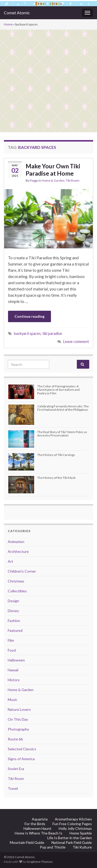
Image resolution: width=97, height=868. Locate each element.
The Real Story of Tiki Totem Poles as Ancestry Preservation (62, 434)
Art (10, 561)
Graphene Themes (40, 862)
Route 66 (15, 739)
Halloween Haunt (38, 828)
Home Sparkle (81, 833)
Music (13, 700)
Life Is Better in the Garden (70, 838)
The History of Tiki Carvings (56, 455)
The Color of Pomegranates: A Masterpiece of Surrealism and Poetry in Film (58, 390)
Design (13, 601)
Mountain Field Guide (27, 842)
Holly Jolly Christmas (75, 828)
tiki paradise (52, 333)
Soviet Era (16, 769)
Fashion (14, 621)
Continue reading (29, 316)
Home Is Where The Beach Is (39, 833)
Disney (13, 611)
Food (12, 650)
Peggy (34, 180)
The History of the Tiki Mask (56, 478)
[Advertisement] (48, 81)
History (14, 680)
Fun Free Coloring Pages (72, 824)
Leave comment (76, 342)
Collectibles (17, 591)
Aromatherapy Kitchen (73, 819)
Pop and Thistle (53, 847)
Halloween (16, 660)
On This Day (18, 719)
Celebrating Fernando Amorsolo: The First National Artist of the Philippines (63, 408)
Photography (18, 729)
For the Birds (35, 824)
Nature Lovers (19, 709)
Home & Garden (53, 180)
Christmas (16, 581)
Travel (13, 788)
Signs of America (21, 759)
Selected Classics (22, 749)
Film (11, 640)
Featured (15, 630)
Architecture (18, 551)
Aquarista (40, 819)
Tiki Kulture (82, 847)
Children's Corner (22, 571)
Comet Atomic (17, 13)
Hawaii (13, 670)
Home (8, 24)
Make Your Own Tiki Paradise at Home (53, 170)
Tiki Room (73, 180)
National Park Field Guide (72, 842)
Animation (16, 542)
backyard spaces (27, 333)
